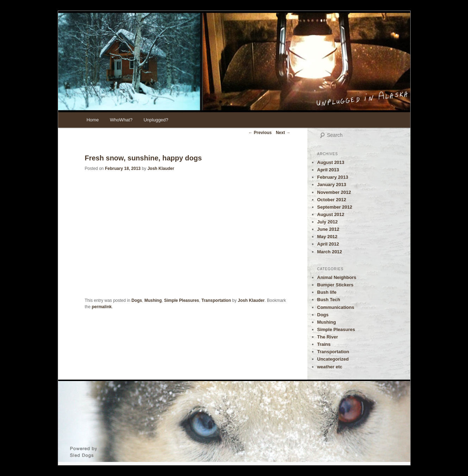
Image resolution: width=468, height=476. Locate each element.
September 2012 (335, 207)
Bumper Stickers (335, 285)
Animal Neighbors (337, 277)
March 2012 (330, 252)
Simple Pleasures (182, 300)
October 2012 (332, 200)
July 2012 (328, 222)
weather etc (330, 367)
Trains (324, 344)
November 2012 (334, 192)
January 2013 (332, 185)
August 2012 (331, 214)
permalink (102, 307)
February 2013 (333, 177)
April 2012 (328, 244)
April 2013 (328, 170)
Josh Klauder (161, 169)
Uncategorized (333, 359)
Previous (260, 133)
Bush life (327, 292)
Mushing (153, 300)
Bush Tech (329, 300)
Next (283, 133)
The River (328, 337)
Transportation (216, 300)
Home (93, 120)
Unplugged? (156, 120)
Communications (336, 307)
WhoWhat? (121, 120)
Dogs (137, 300)
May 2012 (327, 237)
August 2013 (331, 162)
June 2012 (328, 229)
